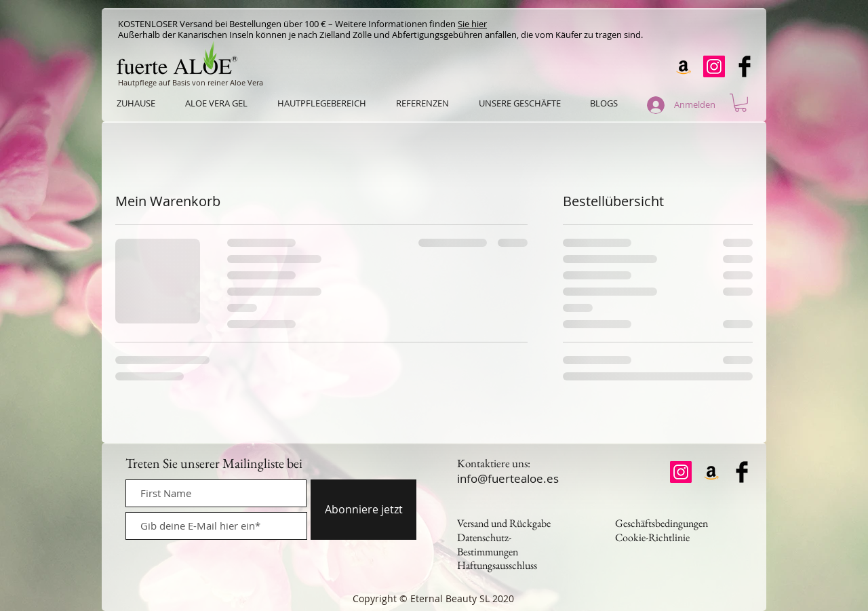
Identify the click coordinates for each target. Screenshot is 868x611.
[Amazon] (684, 66)
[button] (741, 103)
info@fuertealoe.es (508, 478)
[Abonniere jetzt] (363, 510)
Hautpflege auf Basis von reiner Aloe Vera (191, 82)
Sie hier (472, 24)
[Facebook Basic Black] (745, 66)
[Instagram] (714, 66)
